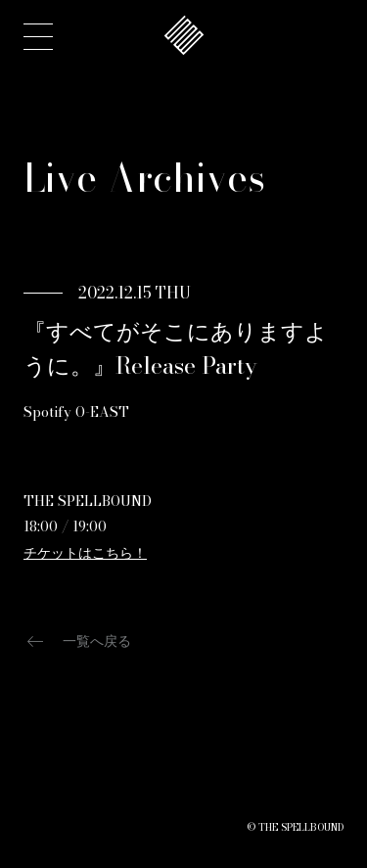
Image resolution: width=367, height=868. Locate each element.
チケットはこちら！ (85, 553)
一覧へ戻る (77, 641)
